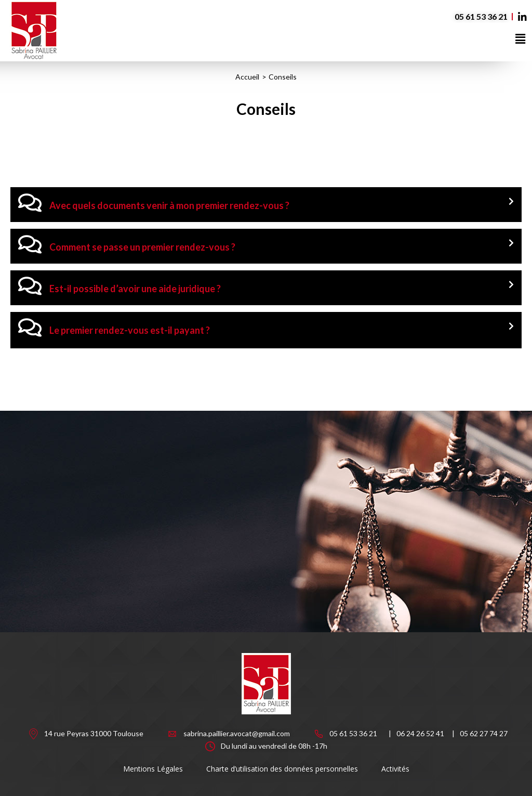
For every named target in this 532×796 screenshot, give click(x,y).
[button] (521, 39)
